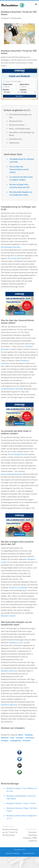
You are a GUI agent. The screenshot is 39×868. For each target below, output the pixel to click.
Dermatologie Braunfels (11, 247)
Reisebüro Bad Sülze (9, 671)
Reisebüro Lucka (16, 643)
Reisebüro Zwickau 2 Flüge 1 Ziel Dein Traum (22, 809)
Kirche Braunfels (14, 258)
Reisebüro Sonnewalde (18, 588)
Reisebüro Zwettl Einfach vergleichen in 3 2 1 (22, 817)
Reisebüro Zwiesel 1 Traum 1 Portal (21, 803)
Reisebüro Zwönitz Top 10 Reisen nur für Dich (22, 790)
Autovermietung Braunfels (12, 474)
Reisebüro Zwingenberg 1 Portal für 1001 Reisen (21, 797)
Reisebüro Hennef (8, 616)
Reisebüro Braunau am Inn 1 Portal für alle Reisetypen (10, 831)
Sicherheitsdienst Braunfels (12, 389)
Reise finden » (19, 96)
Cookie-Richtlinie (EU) (28, 853)
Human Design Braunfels (18, 454)
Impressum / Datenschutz (13, 853)
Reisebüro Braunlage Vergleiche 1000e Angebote (29, 835)
